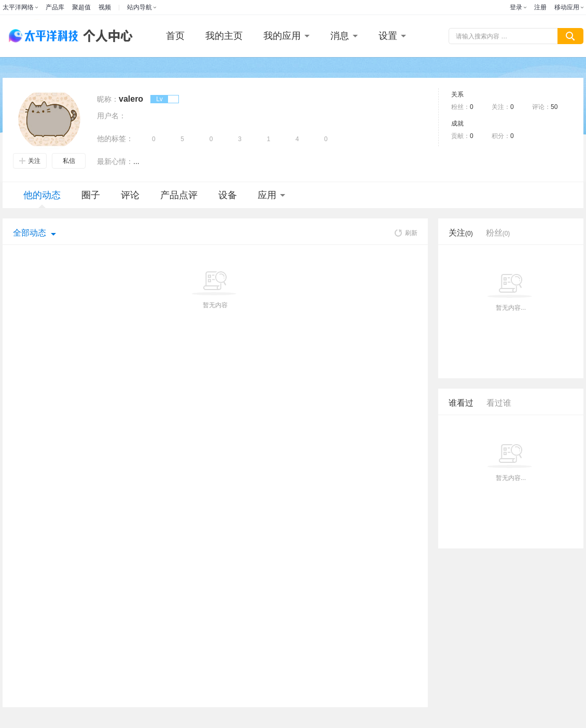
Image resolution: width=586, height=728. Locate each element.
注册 (540, 7)
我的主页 (224, 36)
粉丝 (498, 233)
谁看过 (461, 403)
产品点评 (179, 195)
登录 (516, 7)
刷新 (406, 233)
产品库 (55, 7)
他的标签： (115, 139)
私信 (69, 161)
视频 (105, 7)
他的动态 (42, 199)
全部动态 (30, 233)
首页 (175, 36)
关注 (30, 161)
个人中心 (105, 36)
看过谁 (499, 403)
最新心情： (115, 161)
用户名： (111, 116)
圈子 (91, 195)
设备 (228, 195)
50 (554, 107)
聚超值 (81, 7)
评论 (130, 195)
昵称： (108, 99)
